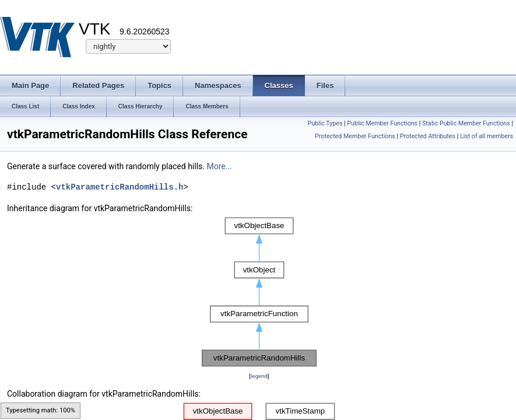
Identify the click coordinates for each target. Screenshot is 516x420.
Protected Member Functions (355, 136)
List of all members (487, 136)
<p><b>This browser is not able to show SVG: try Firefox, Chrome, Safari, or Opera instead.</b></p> (259, 292)
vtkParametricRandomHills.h (120, 187)
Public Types (325, 123)
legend (259, 376)
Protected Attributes (428, 136)
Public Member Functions (382, 123)
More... (219, 166)
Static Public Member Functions (466, 123)
